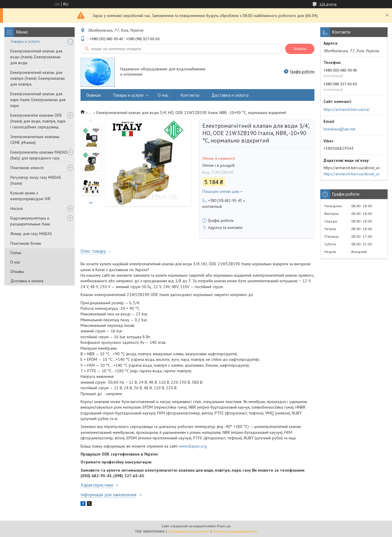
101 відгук (328, 4)
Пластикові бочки (26, 243)
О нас (15, 262)
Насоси (17, 208)
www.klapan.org (193, 446)
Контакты (190, 95)
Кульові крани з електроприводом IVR (30, 196)
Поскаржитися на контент (189, 531)
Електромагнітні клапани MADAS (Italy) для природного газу (39, 155)
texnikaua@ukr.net (339, 129)
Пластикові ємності (27, 168)
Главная (94, 95)
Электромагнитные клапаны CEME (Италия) (35, 140)
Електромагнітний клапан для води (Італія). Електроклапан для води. (36, 57)
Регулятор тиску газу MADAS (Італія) (36, 180)
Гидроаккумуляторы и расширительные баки (30, 221)
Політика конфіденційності (235, 531)
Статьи (16, 253)
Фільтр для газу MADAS (31, 234)
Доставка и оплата (27, 281)
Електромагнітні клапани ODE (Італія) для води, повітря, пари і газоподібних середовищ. (38, 121)
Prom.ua (224, 526)
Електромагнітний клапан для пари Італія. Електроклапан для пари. (38, 100)
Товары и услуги (25, 41)
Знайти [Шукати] (300, 49)
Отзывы (17, 271)
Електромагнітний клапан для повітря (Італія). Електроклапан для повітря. (37, 78)
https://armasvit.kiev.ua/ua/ (347, 109)
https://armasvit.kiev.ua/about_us (352, 174)
